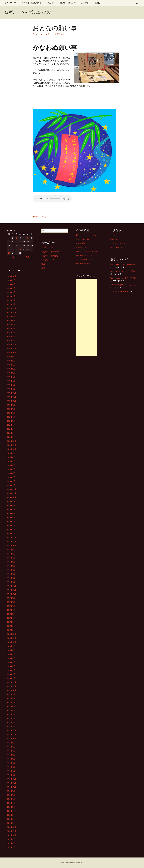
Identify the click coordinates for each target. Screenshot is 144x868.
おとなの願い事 (55, 28)
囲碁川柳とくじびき (84, 255)
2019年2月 (11, 529)
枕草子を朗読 (81, 243)
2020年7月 (11, 461)
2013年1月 (11, 823)
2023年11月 (11, 312)
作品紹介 (51, 3)
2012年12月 (11, 827)
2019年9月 (11, 501)
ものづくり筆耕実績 (50, 256)
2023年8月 (11, 316)
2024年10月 (11, 276)
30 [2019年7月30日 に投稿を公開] (16, 253)
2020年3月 (11, 477)
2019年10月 (11, 497)
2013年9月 (11, 791)
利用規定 (85, 3)
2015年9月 (11, 694)
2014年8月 (11, 747)
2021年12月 (11, 393)
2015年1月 (11, 726)
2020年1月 (11, 485)
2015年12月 (11, 682)
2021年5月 (11, 421)
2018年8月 (11, 554)
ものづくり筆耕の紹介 (31, 3)
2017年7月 (11, 606)
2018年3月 (11, 574)
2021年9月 (11, 405)
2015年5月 (11, 710)
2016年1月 (11, 678)
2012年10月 (11, 835)
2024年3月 (11, 296)
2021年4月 (11, 425)
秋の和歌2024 (81, 247)
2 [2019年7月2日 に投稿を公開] (16, 238)
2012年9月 (11, 839)
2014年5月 (11, 759)
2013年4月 (11, 811)
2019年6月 (11, 513)
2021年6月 (11, 417)
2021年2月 (11, 433)
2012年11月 (11, 831)
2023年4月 (11, 328)
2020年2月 (11, 481)
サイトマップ (10, 3)
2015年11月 (11, 686)
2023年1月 (11, 340)
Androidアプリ (47, 248)
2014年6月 (11, 755)
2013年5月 (11, 807)
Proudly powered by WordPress (72, 863)
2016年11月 (11, 638)
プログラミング (48, 260)
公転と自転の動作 (83, 239)
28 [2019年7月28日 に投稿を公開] (9, 253)
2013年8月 (11, 795)
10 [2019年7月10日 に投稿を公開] (20, 242)
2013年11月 (11, 783)
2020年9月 (11, 453)
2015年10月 (11, 690)
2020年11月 (11, 445)
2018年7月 (11, 558)
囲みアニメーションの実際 (87, 251)
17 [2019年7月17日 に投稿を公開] (20, 245)
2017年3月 (11, 622)
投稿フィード (116, 239)
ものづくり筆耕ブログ (57, 34)
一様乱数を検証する (84, 259)
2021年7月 (11, 413)
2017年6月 (11, 610)
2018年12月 (11, 538)
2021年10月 (11, 401)
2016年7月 (11, 654)
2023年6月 (11, 320)
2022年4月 (11, 377)
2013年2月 (11, 819)
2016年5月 (11, 662)
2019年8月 (11, 505)
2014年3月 (11, 767)
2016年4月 (11, 666)
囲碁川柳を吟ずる (83, 263)
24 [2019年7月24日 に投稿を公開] (20, 249)
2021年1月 (11, 437)
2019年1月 (11, 533)
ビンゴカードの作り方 (120, 291)
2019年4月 (11, 521)
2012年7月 (11, 847)
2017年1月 (11, 630)
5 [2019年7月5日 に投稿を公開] (28, 238)
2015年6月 (11, 706)
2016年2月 (11, 674)
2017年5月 (11, 614)
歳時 (43, 268)
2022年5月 (11, 373)
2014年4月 (11, 763)
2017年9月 (11, 598)
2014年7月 (11, 751)
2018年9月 (11, 550)
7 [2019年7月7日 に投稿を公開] (9, 242)
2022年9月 (11, 357)
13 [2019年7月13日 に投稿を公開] (32, 242)
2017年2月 (11, 626)
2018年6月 (11, 562)
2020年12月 (11, 441)
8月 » (28, 257)
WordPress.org (116, 247)
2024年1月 (11, 304)
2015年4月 (11, 714)
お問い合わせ (101, 3)
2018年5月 (11, 566)
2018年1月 (11, 582)
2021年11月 (11, 397)
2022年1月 (11, 389)
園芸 (43, 264)
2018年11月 (11, 542)
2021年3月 (11, 429)
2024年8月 (11, 284)
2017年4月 (11, 618)
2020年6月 (11, 465)
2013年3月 (11, 815)
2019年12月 (11, 489)
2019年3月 (11, 525)
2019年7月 (11, 509)
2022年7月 (11, 365)
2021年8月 (11, 409)
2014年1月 (11, 775)
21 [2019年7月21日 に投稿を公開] (9, 249)
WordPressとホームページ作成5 (123, 264)
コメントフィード (118, 243)
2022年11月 (11, 349)
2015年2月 (11, 722)
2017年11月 (11, 590)
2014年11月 (11, 735)
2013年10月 (11, 787)
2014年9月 (11, 743)
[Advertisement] (86, 318)
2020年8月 (11, 457)
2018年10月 (11, 546)
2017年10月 (11, 594)
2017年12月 (11, 586)
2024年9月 (11, 280)
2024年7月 (11, 288)
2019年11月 (11, 493)
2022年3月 (11, 381)
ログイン (114, 235)
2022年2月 (11, 385)
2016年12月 (11, 634)
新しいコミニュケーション (87, 235)
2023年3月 (11, 332)
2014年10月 (11, 739)
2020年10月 (11, 449)
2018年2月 (11, 578)
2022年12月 (11, 345)
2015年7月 (11, 702)
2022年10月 (11, 353)
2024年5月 (11, 292)
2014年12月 (11, 731)
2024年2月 (11, 300)
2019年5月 (11, 517)
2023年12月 (11, 308)
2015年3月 (11, 718)
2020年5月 (11, 469)
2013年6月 (11, 803)
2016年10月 (11, 642)
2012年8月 (11, 843)
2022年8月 (11, 361)
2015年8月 (11, 698)
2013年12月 (11, 779)
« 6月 (12, 257)
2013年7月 (11, 799)
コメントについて (68, 3)
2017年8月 (11, 602)
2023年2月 (11, 336)
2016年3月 (11, 670)
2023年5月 (11, 324)
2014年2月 (11, 771)
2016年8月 (11, 650)
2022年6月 (11, 369)
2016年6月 (11, 658)
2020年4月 (11, 473)
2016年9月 (11, 646)
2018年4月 (11, 570)
